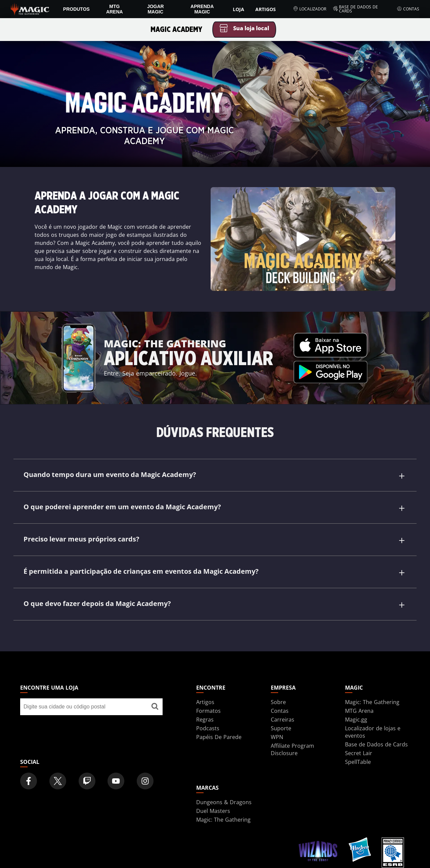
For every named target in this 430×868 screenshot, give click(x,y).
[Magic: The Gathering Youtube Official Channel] (116, 781)
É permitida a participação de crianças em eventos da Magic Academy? (215, 572)
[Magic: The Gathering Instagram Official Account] (145, 781)
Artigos (266, 9)
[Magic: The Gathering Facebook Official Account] (29, 781)
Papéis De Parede (219, 737)
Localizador (310, 9)
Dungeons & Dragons (224, 802)
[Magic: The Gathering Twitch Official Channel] (87, 781)
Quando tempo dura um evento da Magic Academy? (215, 475)
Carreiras (283, 720)
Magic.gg (356, 720)
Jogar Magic (156, 9)
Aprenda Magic (202, 9)
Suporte (281, 728)
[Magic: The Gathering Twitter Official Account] (58, 781)
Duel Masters (213, 811)
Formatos (208, 711)
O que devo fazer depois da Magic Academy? (215, 604)
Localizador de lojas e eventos (373, 732)
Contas (408, 9)
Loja (239, 9)
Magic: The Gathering (372, 702)
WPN (277, 737)
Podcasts (208, 728)
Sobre (278, 702)
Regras (205, 720)
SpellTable (358, 762)
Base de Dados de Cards (356, 9)
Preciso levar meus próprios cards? (215, 540)
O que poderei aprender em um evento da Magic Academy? (215, 508)
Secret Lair (359, 753)
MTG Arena (115, 9)
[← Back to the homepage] (30, 8)
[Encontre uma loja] (155, 707)
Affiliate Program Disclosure (292, 749)
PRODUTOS (76, 9)
